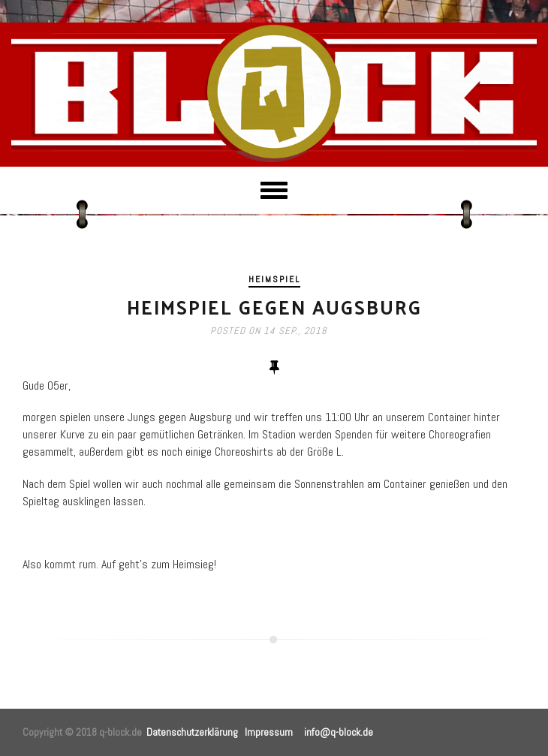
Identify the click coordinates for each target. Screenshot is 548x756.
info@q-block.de (339, 732)
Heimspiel (274, 279)
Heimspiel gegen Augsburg (274, 307)
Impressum (269, 732)
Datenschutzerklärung (192, 732)
